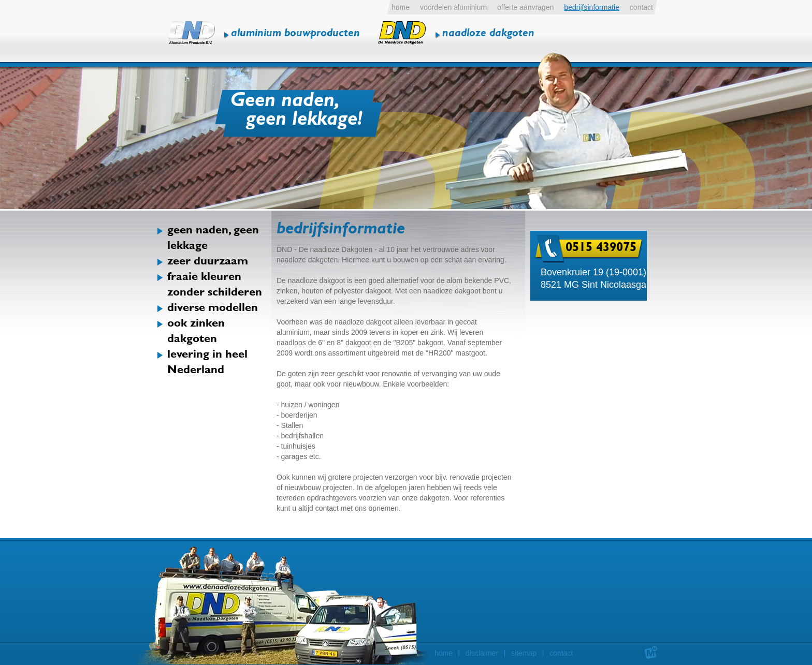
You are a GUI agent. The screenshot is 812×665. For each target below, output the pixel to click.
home (444, 653)
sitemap (524, 653)
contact (561, 653)
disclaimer (482, 653)
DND (192, 33)
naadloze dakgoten (488, 34)
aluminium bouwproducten (295, 34)
